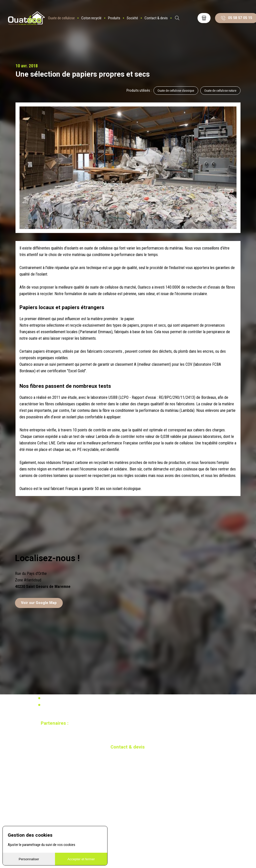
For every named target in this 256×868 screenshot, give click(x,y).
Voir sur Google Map (39, 603)
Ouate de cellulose (62, 19)
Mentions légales (54, 705)
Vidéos (47, 698)
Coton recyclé (92, 19)
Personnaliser (29, 859)
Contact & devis (157, 19)
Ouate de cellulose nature (220, 91)
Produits (115, 19)
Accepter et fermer (81, 859)
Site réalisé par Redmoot (56, 743)
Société (133, 19)
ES (191, 19)
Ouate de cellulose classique (175, 91)
